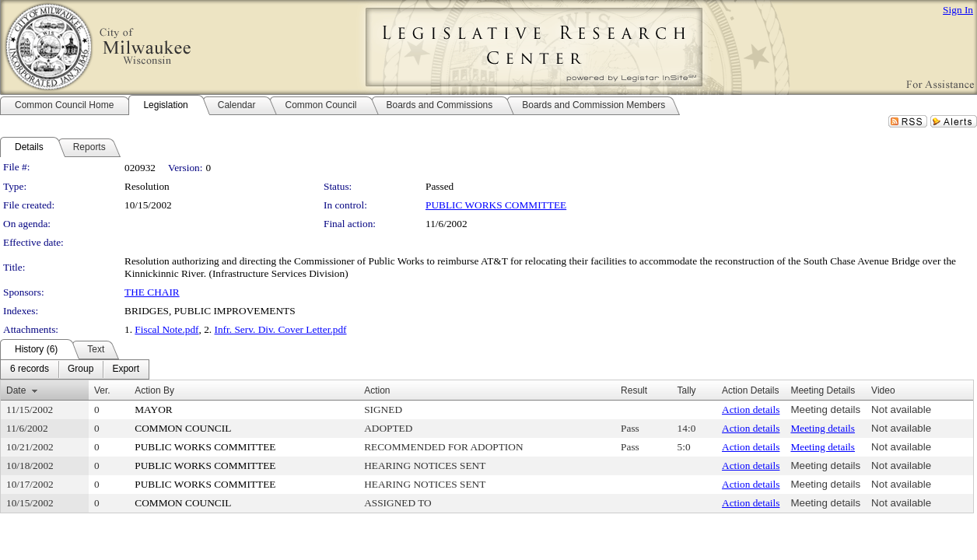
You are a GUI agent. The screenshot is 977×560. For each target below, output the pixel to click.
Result (634, 390)
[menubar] (75, 369)
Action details (751, 409)
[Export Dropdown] (126, 369)
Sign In (958, 10)
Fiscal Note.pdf (166, 329)
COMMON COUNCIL (183, 428)
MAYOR (153, 409)
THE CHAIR (152, 292)
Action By (154, 390)
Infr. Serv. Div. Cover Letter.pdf (281, 329)
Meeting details (825, 409)
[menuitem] (30, 369)
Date (16, 390)
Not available (901, 409)
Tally (687, 390)
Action (377, 390)
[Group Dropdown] (81, 369)
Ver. (102, 390)
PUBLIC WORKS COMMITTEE (496, 205)
